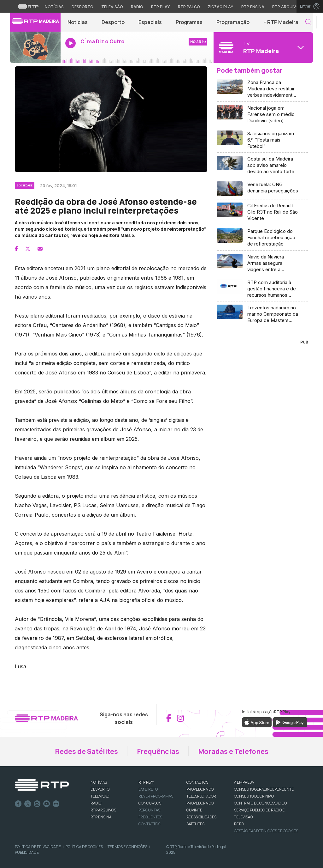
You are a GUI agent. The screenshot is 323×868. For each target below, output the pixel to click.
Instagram (37, 804)
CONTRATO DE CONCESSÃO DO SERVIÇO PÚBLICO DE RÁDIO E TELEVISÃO (260, 810)
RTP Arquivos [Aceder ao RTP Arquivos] (287, 7)
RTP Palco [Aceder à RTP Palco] (189, 7)
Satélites (195, 824)
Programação (233, 22)
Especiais (150, 22)
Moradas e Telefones (233, 751)
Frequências (158, 751)
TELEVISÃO (100, 796)
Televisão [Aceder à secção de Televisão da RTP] (112, 7)
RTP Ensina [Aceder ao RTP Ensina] (253, 7)
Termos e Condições (127, 847)
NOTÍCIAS (99, 782)
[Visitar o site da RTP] (28, 6)
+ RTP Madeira (281, 22)
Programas (189, 22)
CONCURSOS (150, 803)
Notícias (78, 22)
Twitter (28, 804)
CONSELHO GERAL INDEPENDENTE (264, 789)
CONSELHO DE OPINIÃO (254, 796)
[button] (308, 22)
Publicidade (27, 852)
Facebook (18, 804)
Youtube (47, 804)
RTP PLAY (146, 782)
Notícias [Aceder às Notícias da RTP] (54, 7)
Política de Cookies (84, 847)
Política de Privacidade (38, 847)
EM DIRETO (148, 789)
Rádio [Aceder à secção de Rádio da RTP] (137, 7)
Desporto (113, 22)
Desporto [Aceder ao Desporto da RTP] (82, 7)
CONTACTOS (197, 782)
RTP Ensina (101, 817)
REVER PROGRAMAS (156, 796)
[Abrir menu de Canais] (262, 47)
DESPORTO (100, 789)
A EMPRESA (244, 782)
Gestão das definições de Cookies (266, 831)
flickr (56, 804)
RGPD (239, 824)
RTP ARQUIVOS (103, 810)
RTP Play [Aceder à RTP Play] (161, 7)
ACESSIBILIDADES (201, 817)
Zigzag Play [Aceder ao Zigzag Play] (221, 7)
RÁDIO (96, 803)
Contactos (149, 824)
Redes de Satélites (86, 751)
